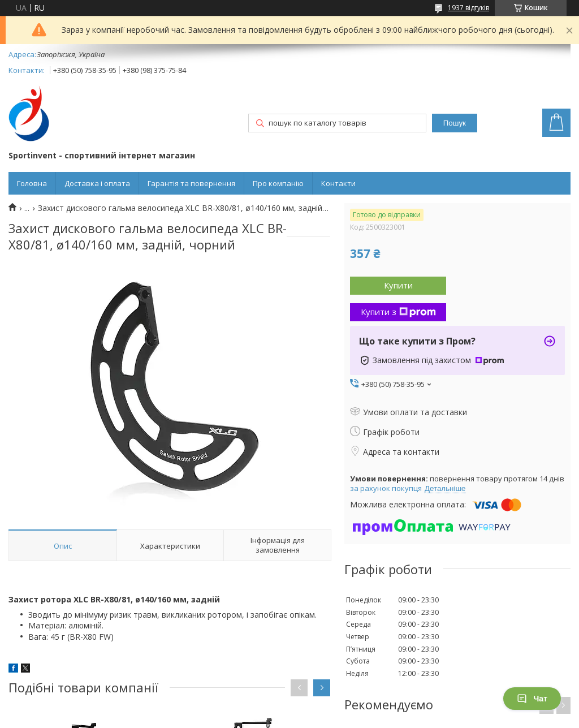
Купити (398, 285)
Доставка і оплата (97, 183)
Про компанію (278, 183)
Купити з (398, 312)
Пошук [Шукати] (455, 123)
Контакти (338, 183)
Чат (532, 699)
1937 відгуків (468, 8)
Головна (32, 183)
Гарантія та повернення (191, 183)
